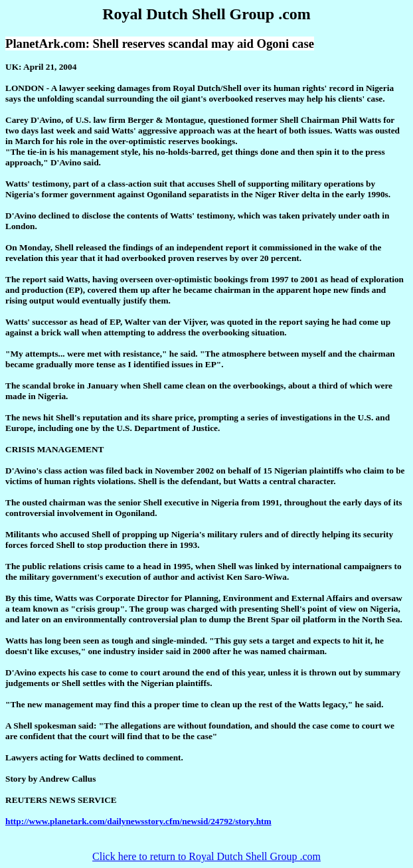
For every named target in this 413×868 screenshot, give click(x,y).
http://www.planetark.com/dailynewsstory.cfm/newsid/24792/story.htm (138, 821)
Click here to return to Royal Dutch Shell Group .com (206, 856)
